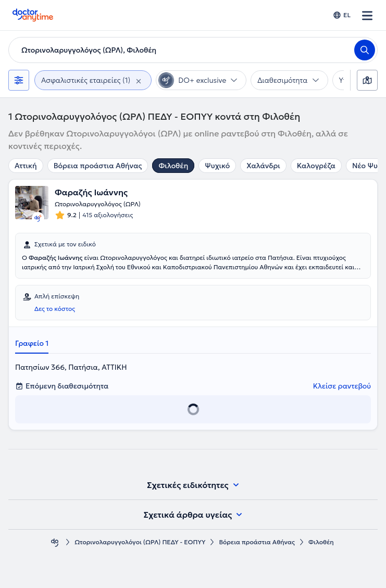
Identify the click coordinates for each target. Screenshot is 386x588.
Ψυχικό (217, 166)
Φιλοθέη (173, 166)
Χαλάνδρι (263, 166)
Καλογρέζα (316, 166)
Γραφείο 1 (32, 343)
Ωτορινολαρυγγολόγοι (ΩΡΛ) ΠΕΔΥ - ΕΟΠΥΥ (140, 542)
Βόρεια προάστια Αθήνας (98, 166)
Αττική (26, 166)
